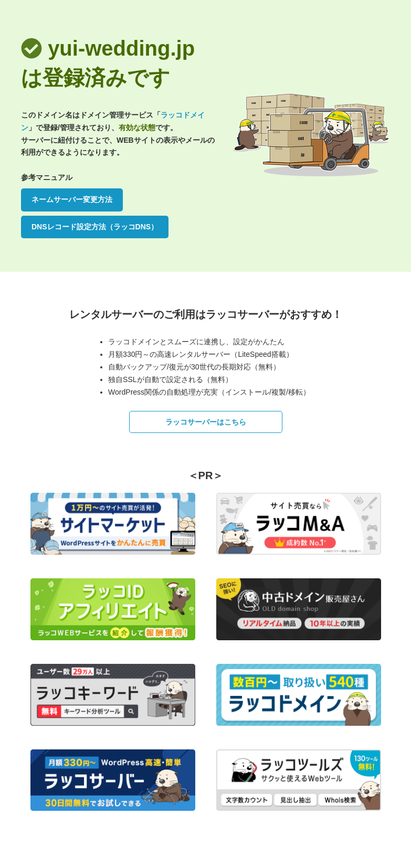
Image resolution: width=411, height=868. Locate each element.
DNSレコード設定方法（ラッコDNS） (95, 227)
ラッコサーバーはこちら (206, 422)
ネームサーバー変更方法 (72, 199)
